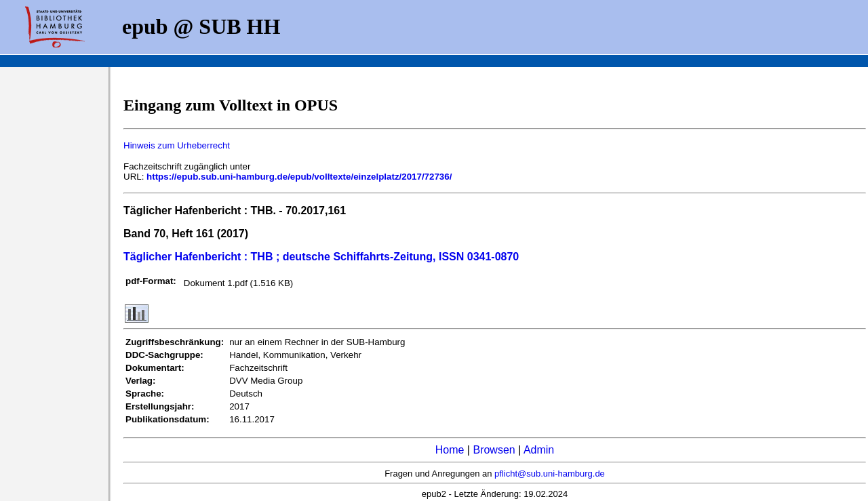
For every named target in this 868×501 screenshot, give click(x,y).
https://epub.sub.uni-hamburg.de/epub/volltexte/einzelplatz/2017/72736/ (299, 177)
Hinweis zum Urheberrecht (177, 145)
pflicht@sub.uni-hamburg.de (550, 474)
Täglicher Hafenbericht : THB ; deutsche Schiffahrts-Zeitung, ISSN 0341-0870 (321, 257)
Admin (539, 450)
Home (450, 450)
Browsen (494, 450)
